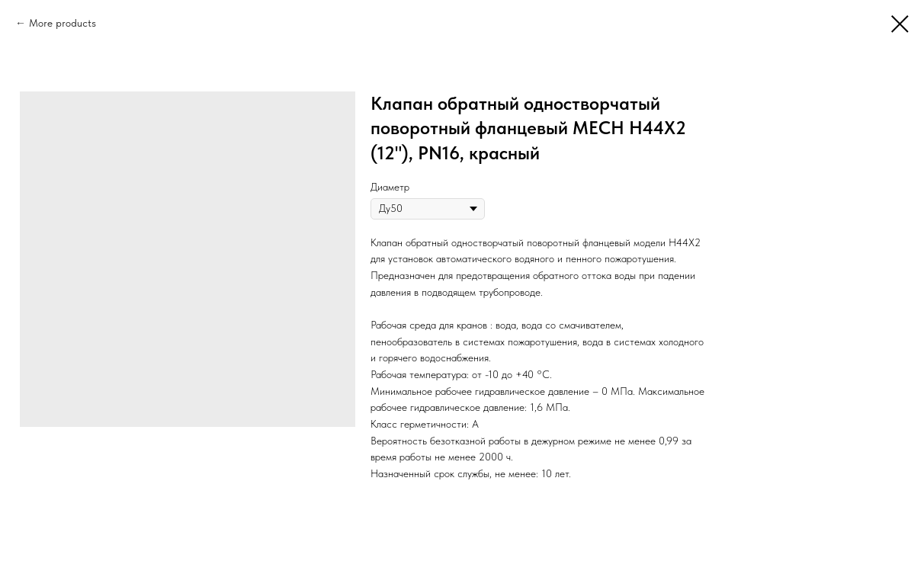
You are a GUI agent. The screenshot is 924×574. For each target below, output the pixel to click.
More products (63, 23)
